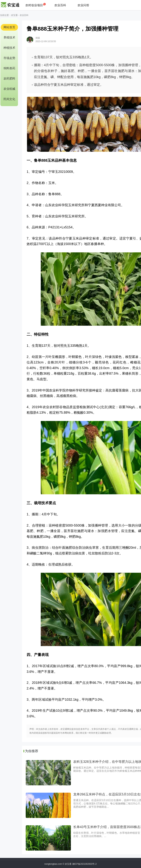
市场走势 (9, 58)
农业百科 (60, 5)
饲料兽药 (9, 68)
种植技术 (9, 48)
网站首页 (9, 27)
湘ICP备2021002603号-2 (84, 864)
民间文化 (9, 99)
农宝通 (14, 15)
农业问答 (83, 5)
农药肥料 (9, 79)
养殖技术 (9, 37)
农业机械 (9, 89)
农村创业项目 (34, 5)
